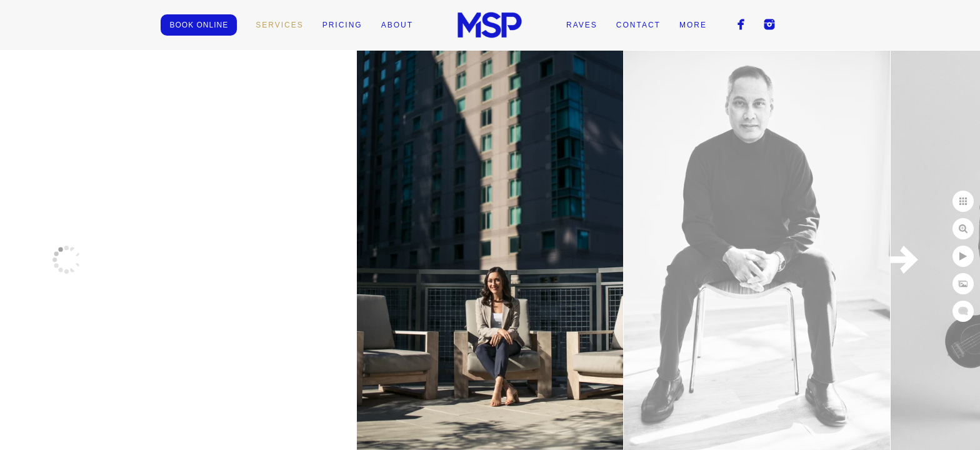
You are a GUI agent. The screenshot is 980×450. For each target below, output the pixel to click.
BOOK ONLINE (199, 25)
